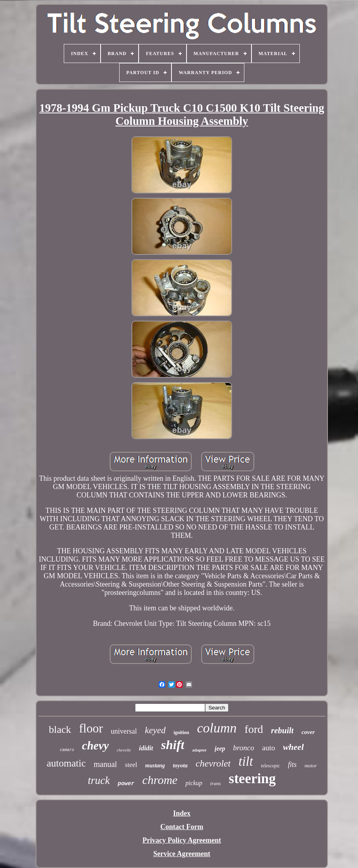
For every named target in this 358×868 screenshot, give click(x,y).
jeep (220, 749)
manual (106, 764)
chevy (95, 746)
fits (292, 765)
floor (91, 728)
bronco (244, 748)
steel (131, 765)
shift (173, 745)
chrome (160, 780)
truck (99, 780)
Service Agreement (182, 854)
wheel (293, 747)
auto (269, 748)
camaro (67, 750)
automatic (66, 763)
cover (308, 732)
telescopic (270, 766)
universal (124, 731)
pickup (194, 783)
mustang (155, 766)
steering (252, 779)
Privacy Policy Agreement (182, 840)
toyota (180, 765)
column (217, 728)
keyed (155, 730)
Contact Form (182, 827)
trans (216, 783)
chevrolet (213, 763)
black (60, 729)
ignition (181, 732)
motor (311, 766)
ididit (146, 748)
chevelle (124, 750)
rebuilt (282, 730)
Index (182, 813)
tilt (246, 761)
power (126, 784)
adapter (199, 750)
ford (254, 729)
